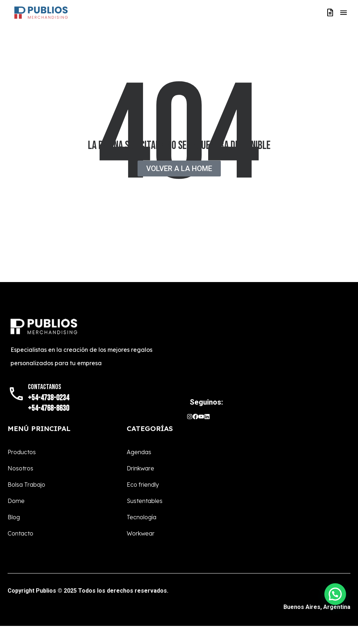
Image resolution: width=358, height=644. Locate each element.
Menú (344, 13)
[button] (335, 594)
